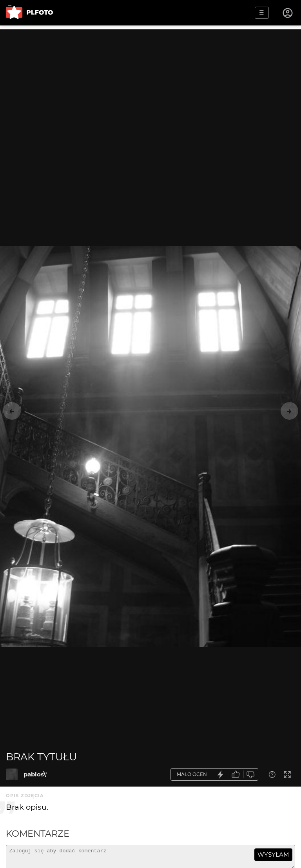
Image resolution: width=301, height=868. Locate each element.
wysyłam (273, 854)
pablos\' (35, 774)
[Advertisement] (150, 84)
